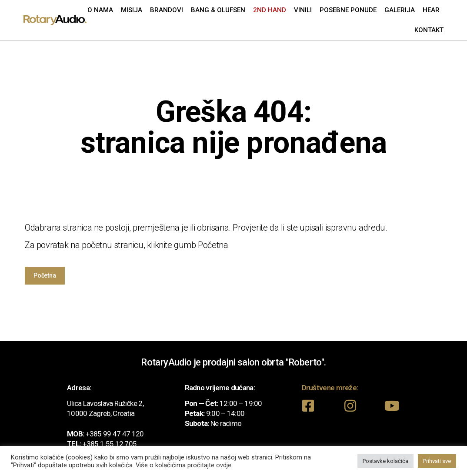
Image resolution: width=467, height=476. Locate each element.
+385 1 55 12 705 (110, 444)
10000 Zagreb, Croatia (101, 413)
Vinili (303, 10)
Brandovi (167, 10)
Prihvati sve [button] (437, 461)
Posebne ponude (348, 10)
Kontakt (429, 30)
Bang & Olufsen (218, 10)
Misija (132, 10)
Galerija (400, 10)
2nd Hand (270, 10)
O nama (100, 10)
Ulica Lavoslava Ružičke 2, (105, 403)
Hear (431, 10)
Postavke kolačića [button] (385, 461)
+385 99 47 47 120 (115, 434)
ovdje (224, 465)
